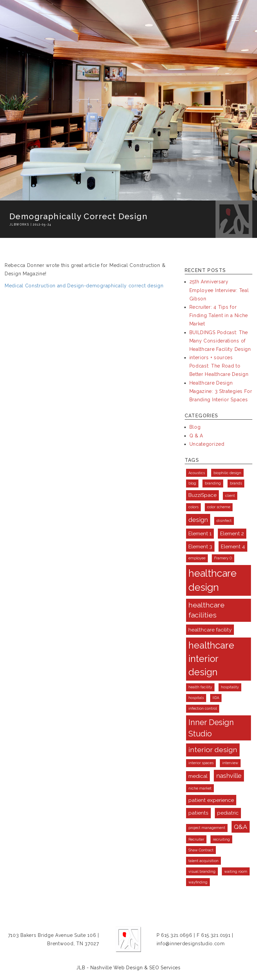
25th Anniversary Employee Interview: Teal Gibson (219, 290)
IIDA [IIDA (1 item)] (216, 698)
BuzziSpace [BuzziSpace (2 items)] (202, 495)
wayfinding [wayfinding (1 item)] (198, 882)
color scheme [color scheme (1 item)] (219, 507)
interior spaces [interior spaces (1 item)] (201, 763)
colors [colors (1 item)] (193, 507)
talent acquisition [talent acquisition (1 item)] (203, 861)
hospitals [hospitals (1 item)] (196, 698)
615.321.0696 (177, 935)
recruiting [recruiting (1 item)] (221, 839)
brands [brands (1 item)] (236, 483)
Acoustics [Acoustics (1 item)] (197, 473)
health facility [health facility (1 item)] (200, 687)
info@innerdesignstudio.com (191, 944)
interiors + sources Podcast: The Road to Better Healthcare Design (219, 366)
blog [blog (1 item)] (192, 483)
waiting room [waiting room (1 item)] (236, 871)
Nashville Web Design (116, 968)
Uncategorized (207, 444)
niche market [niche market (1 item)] (200, 788)
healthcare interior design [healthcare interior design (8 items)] (211, 659)
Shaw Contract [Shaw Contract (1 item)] (201, 850)
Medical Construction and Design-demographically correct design (84, 286)
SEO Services (165, 968)
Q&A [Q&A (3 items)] (241, 827)
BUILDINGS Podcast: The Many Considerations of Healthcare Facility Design (220, 341)
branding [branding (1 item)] (213, 483)
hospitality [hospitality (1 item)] (230, 687)
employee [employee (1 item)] (197, 558)
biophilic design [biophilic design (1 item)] (227, 473)
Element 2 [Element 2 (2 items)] (232, 533)
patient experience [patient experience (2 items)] (211, 800)
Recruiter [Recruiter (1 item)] (196, 839)
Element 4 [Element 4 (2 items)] (233, 546)
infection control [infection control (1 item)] (203, 708)
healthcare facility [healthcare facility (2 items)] (210, 630)
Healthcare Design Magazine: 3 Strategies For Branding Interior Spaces (221, 391)
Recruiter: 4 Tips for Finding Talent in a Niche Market (219, 315)
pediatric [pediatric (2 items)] (228, 813)
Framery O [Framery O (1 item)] (223, 558)
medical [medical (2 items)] (198, 776)
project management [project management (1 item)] (207, 828)
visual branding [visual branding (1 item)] (202, 871)
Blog (195, 427)
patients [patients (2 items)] (198, 813)
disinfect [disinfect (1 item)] (224, 521)
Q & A (196, 436)
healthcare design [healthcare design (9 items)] (212, 580)
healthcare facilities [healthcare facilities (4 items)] (206, 610)
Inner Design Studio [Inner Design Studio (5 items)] (211, 728)
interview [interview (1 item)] (230, 763)
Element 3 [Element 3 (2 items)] (200, 546)
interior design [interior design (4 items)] (213, 750)
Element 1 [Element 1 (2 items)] (200, 533)
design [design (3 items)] (198, 520)
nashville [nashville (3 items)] (229, 776)
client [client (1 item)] (230, 496)
